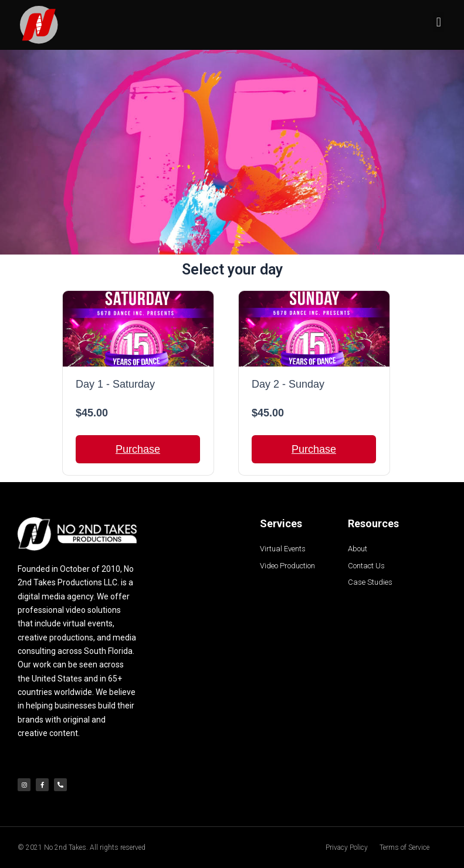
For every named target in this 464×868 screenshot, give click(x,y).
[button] (438, 22)
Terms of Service (404, 847)
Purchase (138, 449)
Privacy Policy (347, 847)
